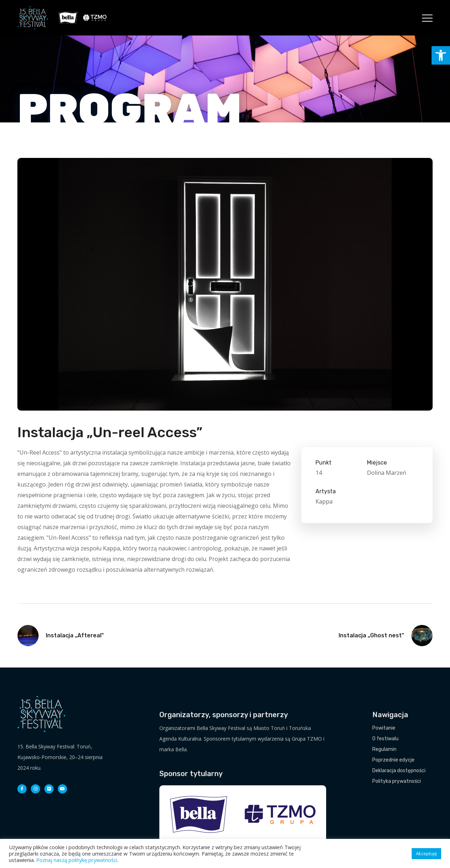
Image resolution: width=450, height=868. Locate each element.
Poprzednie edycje (393, 760)
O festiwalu (385, 739)
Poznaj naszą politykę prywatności (77, 860)
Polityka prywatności (397, 781)
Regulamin (384, 749)
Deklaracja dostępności (399, 771)
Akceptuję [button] (426, 853)
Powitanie (384, 728)
